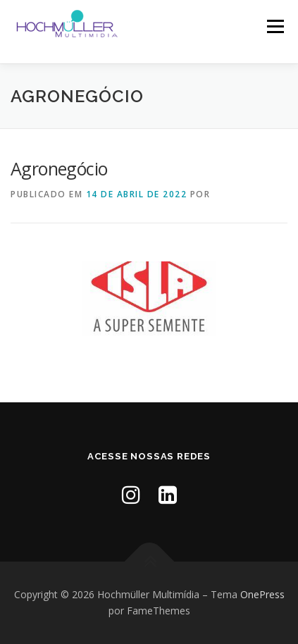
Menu (274, 26)
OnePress (262, 594)
